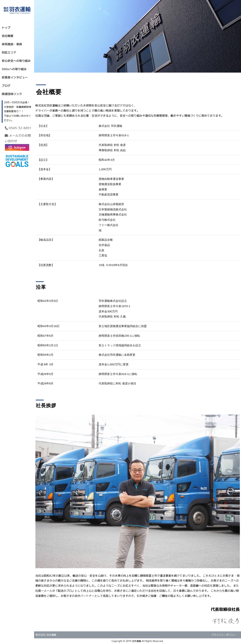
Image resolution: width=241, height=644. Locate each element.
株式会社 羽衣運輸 (46, 635)
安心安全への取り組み (16, 61)
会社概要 (8, 36)
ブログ (6, 86)
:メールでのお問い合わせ (18, 138)
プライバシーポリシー (224, 635)
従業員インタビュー (15, 77)
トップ (6, 28)
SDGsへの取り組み (14, 69)
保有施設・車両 (12, 44)
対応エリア (9, 52)
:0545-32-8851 (18, 128)
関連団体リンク (12, 94)
